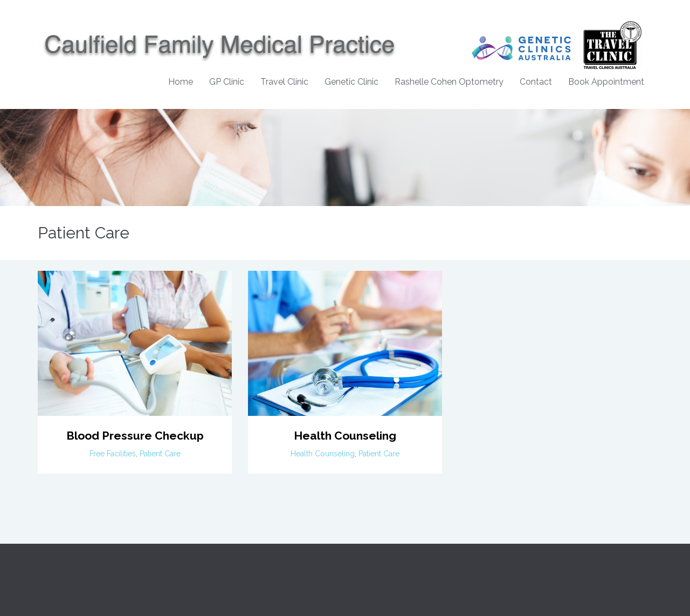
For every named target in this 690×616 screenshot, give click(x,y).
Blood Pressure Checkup (135, 436)
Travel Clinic (284, 82)
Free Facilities (113, 454)
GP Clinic (227, 82)
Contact (536, 82)
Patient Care (160, 454)
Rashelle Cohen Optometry (449, 82)
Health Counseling (345, 436)
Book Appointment (606, 82)
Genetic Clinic (351, 82)
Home (181, 82)
